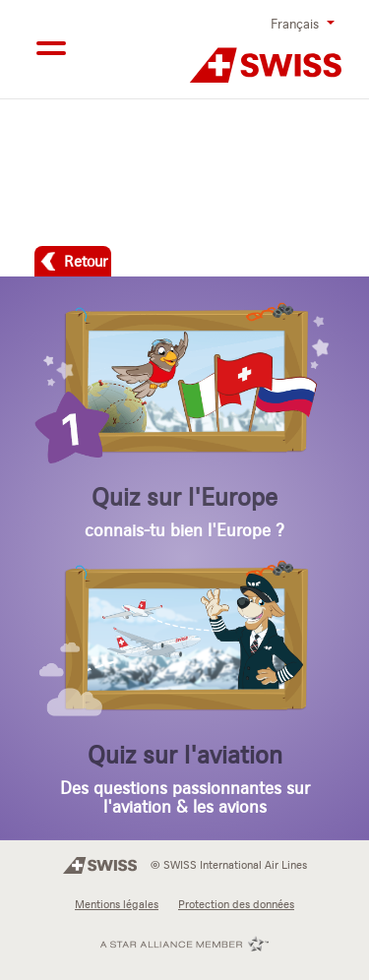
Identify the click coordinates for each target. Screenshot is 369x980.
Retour (86, 261)
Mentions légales (117, 904)
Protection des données (236, 904)
